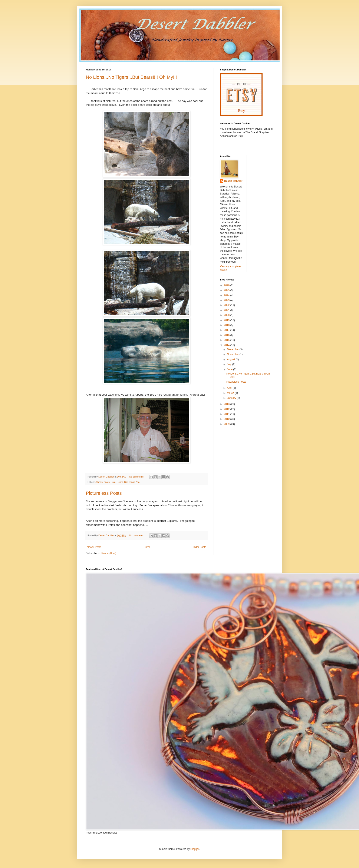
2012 (227, 409)
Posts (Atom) (109, 553)
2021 (227, 310)
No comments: (137, 477)
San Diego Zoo (132, 482)
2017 (227, 330)
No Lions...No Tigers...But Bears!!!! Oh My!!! (131, 77)
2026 (227, 285)
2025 (227, 290)
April (230, 388)
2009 (227, 424)
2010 (227, 419)
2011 (227, 414)
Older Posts (199, 547)
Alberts (99, 482)
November (233, 354)
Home (147, 547)
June (230, 369)
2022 (227, 305)
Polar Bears (117, 482)
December (233, 349)
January (232, 398)
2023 (227, 300)
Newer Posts (94, 547)
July (230, 364)
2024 (227, 295)
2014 (227, 345)
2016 (227, 335)
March (231, 393)
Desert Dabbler (233, 181)
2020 (227, 315)
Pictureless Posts (104, 493)
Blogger (195, 849)
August (231, 359)
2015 (227, 340)
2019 (227, 320)
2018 (227, 325)
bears (107, 482)
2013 (227, 404)
